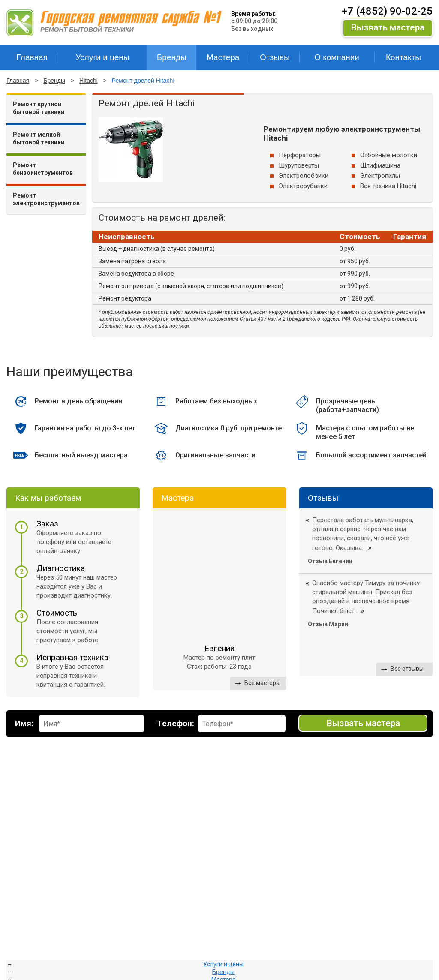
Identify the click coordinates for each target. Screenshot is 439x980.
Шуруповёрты (299, 165)
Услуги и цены (223, 964)
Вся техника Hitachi (388, 186)
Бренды (54, 81)
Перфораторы (300, 155)
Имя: (24, 723)
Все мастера (262, 683)
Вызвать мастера (388, 27)
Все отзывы (407, 669)
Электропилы (380, 176)
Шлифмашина (380, 165)
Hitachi (89, 81)
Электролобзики (304, 176)
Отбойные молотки (389, 155)
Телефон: (176, 723)
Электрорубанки (303, 186)
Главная (18, 81)
